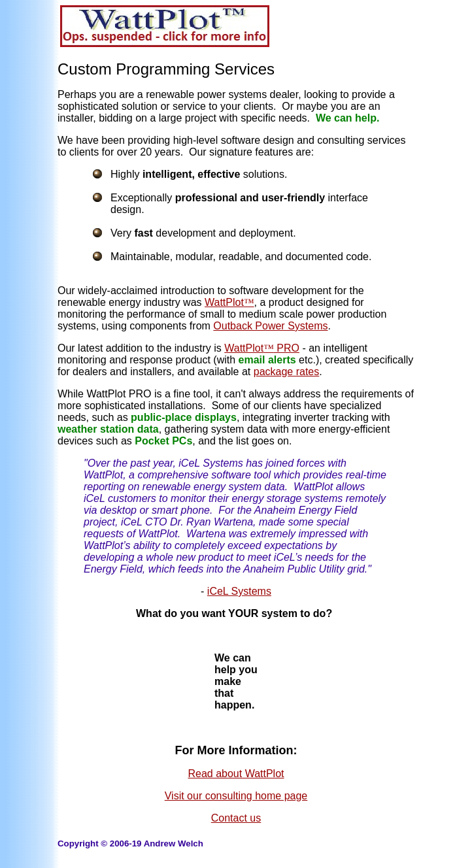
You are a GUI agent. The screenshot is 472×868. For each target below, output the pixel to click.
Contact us (236, 818)
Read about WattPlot (236, 774)
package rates (287, 372)
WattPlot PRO (262, 348)
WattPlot (229, 302)
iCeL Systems (239, 591)
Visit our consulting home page (236, 796)
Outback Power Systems (270, 326)
